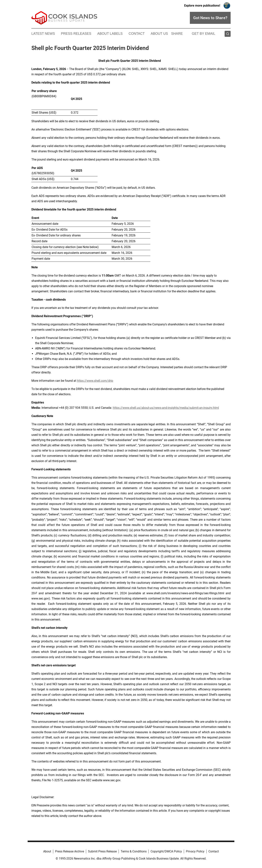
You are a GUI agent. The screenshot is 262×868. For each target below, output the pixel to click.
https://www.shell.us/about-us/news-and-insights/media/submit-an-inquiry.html (166, 408)
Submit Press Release (102, 851)
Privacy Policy (195, 851)
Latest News (43, 34)
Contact (137, 34)
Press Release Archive (70, 851)
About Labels (110, 34)
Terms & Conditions (134, 851)
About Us (159, 34)
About (47, 851)
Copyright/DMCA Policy (166, 851)
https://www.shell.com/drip (95, 381)
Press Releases (76, 34)
